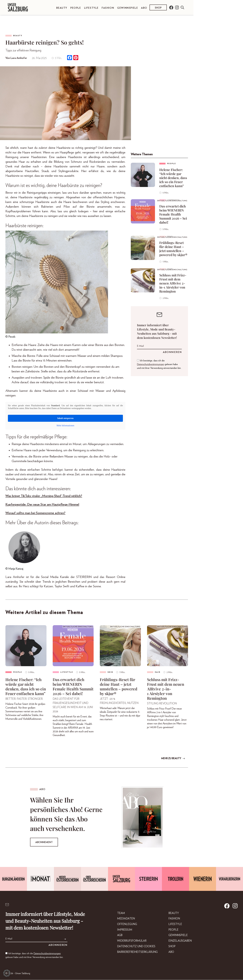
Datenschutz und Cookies (134, 948)
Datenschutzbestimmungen (151, 364)
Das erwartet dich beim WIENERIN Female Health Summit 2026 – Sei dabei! (173, 214)
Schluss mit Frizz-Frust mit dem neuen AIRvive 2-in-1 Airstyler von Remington (173, 283)
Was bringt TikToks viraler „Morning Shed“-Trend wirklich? (44, 496)
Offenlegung (124, 925)
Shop (158, 8)
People (76, 8)
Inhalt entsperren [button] (65, 418)
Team (118, 914)
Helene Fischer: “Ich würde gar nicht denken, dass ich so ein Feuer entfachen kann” (173, 178)
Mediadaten (123, 919)
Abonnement (44, 842)
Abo (144, 8)
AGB (116, 937)
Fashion (108, 8)
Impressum (121, 931)
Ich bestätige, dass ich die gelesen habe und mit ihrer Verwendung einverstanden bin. (159, 364)
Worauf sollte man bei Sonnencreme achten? (35, 513)
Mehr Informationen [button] (65, 426)
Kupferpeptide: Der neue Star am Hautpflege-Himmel (42, 504)
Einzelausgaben (180, 942)
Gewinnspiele (128, 8)
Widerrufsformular (129, 942)
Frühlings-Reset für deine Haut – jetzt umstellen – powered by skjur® (173, 249)
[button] (7, 973)
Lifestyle (91, 8)
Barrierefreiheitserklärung (135, 954)
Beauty (62, 8)
